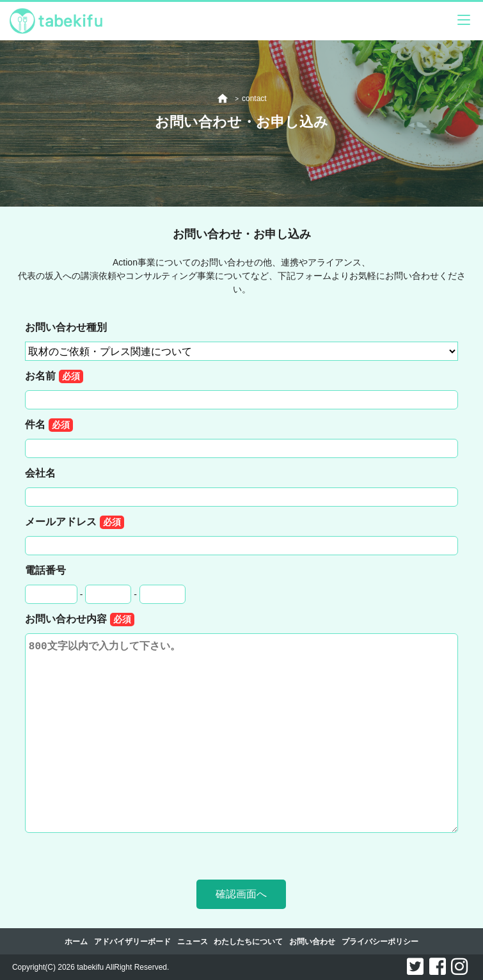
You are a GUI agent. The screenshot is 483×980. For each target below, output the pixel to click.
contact (254, 99)
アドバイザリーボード (132, 942)
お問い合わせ (312, 942)
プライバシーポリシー (380, 942)
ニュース (193, 942)
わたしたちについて (248, 942)
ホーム (76, 942)
